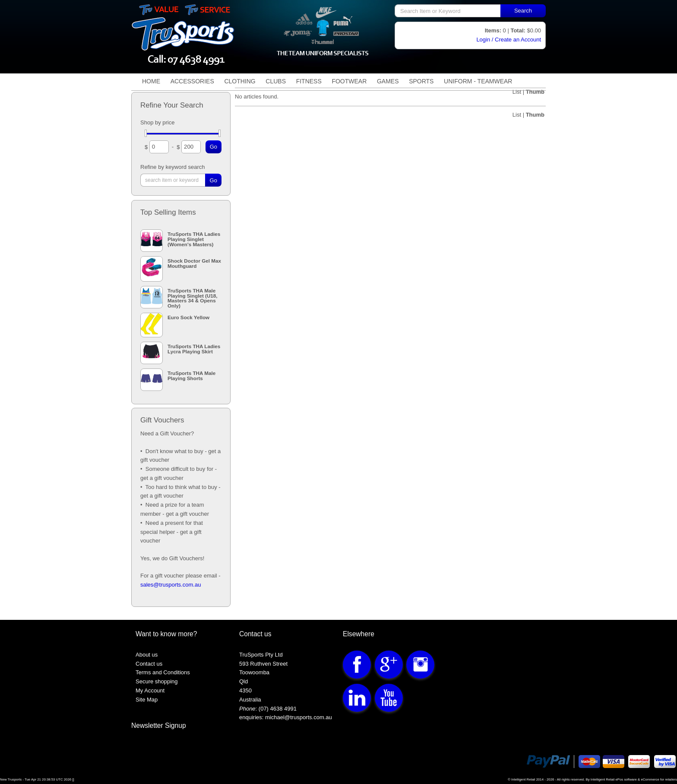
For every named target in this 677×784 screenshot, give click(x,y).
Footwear (349, 81)
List (518, 115)
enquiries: (251, 717)
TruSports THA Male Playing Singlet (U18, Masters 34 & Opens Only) (193, 298)
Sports (421, 81)
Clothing (240, 81)
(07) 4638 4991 (278, 709)
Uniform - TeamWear (478, 81)
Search (523, 11)
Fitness (309, 81)
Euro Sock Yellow (188, 317)
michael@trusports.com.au (297, 717)
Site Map (147, 700)
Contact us (149, 664)
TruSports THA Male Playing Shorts (191, 375)
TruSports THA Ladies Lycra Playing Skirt (194, 349)
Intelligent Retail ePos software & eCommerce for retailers (634, 779)
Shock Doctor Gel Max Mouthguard (194, 263)
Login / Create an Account (509, 40)
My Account (150, 690)
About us (147, 655)
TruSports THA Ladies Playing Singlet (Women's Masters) (194, 239)
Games (388, 81)
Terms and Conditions (163, 672)
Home (151, 81)
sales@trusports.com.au (171, 585)
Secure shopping (157, 681)
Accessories (192, 81)
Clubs (276, 81)
